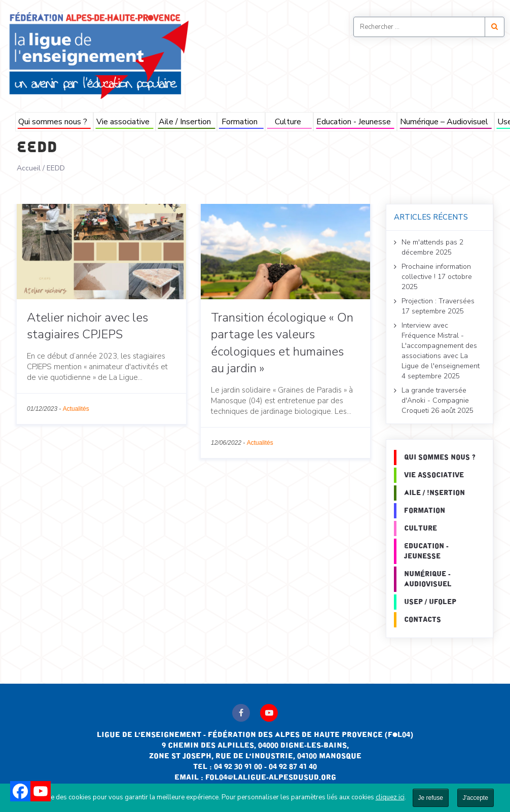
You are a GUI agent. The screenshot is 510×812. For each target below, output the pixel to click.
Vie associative (123, 122)
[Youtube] (41, 791)
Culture (288, 122)
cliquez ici (390, 797)
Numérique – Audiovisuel (444, 122)
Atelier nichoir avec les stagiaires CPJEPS (87, 326)
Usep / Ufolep (430, 602)
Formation (240, 122)
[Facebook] (20, 791)
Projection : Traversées (438, 301)
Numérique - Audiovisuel (428, 579)
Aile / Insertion (185, 122)
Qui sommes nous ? (53, 122)
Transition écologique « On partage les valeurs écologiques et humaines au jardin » (282, 343)
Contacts (423, 620)
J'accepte (476, 798)
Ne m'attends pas (429, 242)
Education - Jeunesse (354, 122)
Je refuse (431, 798)
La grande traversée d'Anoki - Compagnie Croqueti (435, 400)
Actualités (76, 409)
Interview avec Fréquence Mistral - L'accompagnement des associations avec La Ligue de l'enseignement (441, 346)
